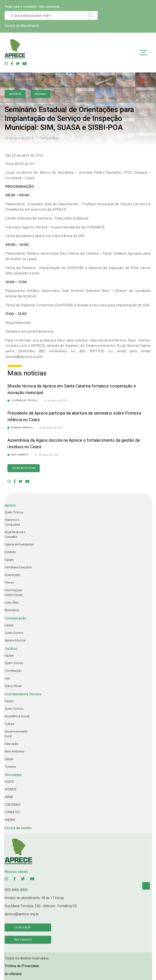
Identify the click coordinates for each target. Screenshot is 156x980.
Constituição (13, 671)
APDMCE (11, 789)
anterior (15, 94)
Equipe (9, 560)
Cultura (9, 724)
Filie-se (9, 583)
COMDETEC (12, 812)
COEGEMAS (13, 805)
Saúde (9, 759)
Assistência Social (17, 716)
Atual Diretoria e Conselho (15, 534)
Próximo (41, 94)
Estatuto (10, 552)
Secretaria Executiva (18, 567)
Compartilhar (49, 138)
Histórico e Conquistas (12, 522)
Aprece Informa (15, 640)
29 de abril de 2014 (19, 138)
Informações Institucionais (14, 593)
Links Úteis (12, 602)
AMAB (9, 797)
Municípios (12, 610)
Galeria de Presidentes (19, 544)
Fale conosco (23, 940)
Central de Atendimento (22, 26)
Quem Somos (14, 512)
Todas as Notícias (24, 468)
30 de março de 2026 (51, 428)
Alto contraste (49, 7)
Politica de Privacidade (22, 966)
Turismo (10, 767)
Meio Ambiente (14, 751)
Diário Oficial (13, 686)
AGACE (9, 782)
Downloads (12, 575)
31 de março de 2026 (55, 401)
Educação (12, 744)
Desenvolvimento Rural (16, 734)
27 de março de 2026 (47, 455)
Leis (7, 678)
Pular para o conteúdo (21, 7)
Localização (23, 927)
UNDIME (10, 820)
